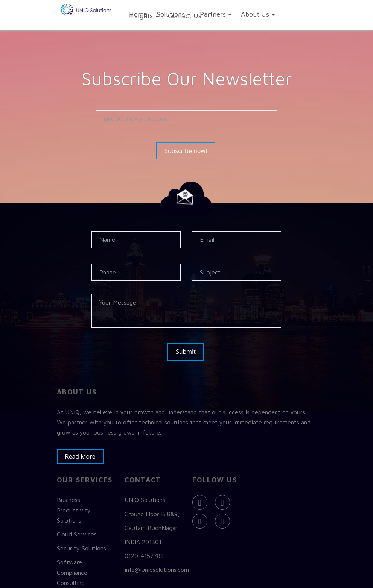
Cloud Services (77, 531)
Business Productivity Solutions (74, 506)
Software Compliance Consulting (72, 569)
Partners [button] (216, 14)
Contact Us (185, 16)
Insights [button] (144, 16)
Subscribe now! (190, 152)
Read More (84, 453)
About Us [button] (258, 14)
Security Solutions (81, 545)
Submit (186, 352)
